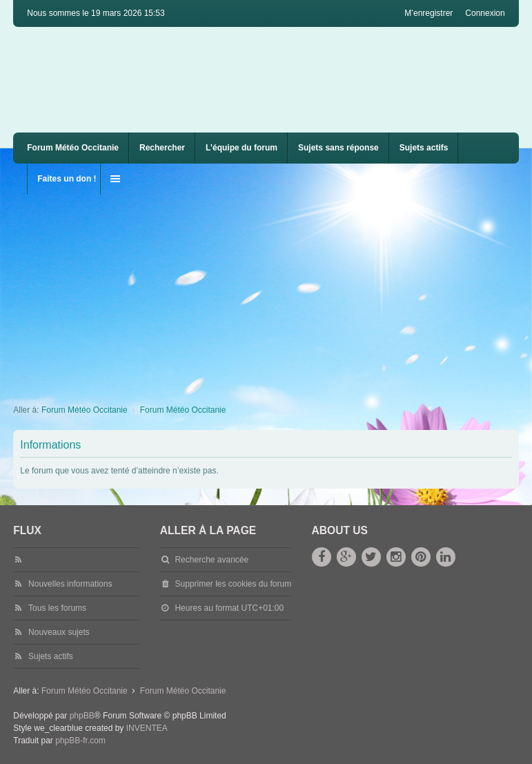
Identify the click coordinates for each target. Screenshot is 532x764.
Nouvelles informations (70, 584)
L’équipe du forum (242, 148)
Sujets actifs (424, 148)
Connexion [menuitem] (485, 13)
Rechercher (162, 148)
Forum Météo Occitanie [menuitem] (73, 148)
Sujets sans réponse (338, 148)
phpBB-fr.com (80, 741)
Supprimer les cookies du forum (233, 584)
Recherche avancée (211, 560)
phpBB (82, 716)
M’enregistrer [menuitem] (428, 13)
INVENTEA (147, 728)
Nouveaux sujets (59, 632)
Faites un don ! (67, 179)
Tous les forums (57, 608)
